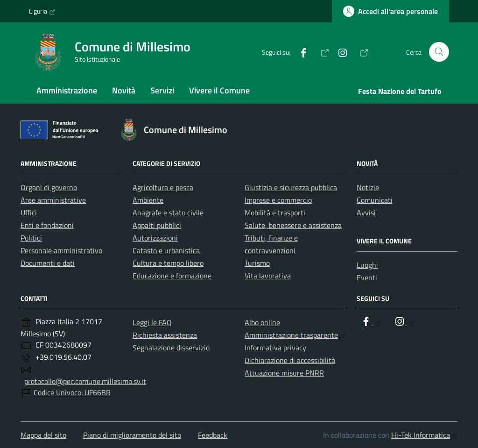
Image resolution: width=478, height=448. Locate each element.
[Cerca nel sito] (439, 52)
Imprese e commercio (278, 200)
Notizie (368, 187)
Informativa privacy (275, 348)
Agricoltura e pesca (163, 187)
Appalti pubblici (157, 225)
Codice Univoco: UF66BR (72, 392)
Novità (124, 90)
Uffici (29, 213)
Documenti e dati (48, 263)
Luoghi (367, 265)
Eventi (367, 277)
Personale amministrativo (61, 250)
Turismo (257, 263)
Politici (31, 238)
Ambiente (148, 200)
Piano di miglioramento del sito (132, 435)
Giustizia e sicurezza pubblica (291, 187)
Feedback (213, 435)
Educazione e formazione (172, 276)
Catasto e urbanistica (166, 250)
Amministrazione (67, 90)
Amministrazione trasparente (295, 335)
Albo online (262, 322)
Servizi (162, 90)
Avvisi (366, 213)
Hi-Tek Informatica (424, 435)
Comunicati (375, 200)
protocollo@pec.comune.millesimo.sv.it (85, 381)
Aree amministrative (53, 200)
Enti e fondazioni (47, 225)
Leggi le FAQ (152, 322)
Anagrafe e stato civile (168, 213)
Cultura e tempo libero (168, 263)
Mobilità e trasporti (275, 213)
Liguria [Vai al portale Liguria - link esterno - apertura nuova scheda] (42, 11)
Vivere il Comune (219, 90)
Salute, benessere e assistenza (293, 225)
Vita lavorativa (268, 276)
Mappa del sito (43, 435)
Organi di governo (49, 187)
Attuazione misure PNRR (284, 373)
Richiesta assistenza (165, 335)
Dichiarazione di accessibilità (290, 360)
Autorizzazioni (155, 238)
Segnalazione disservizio (171, 348)
